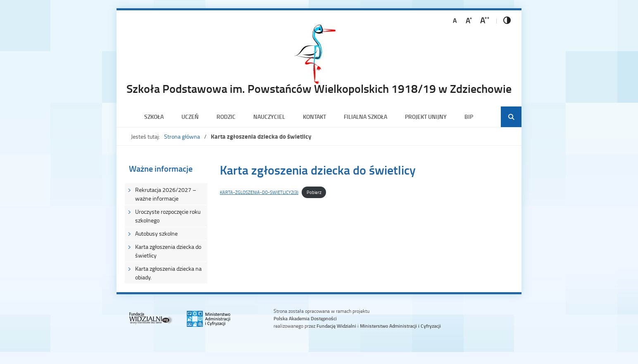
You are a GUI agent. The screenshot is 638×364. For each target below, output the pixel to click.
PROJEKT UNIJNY (426, 117)
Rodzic (226, 117)
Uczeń (190, 117)
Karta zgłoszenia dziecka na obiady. (168, 273)
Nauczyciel (269, 117)
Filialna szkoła (365, 117)
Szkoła (154, 117)
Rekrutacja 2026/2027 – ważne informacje (166, 194)
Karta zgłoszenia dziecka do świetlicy (168, 251)
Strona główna (182, 136)
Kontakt (314, 117)
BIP (469, 117)
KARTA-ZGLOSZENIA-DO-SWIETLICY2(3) (259, 192)
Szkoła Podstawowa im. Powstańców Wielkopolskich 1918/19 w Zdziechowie (319, 88)
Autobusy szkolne (156, 233)
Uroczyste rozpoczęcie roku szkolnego (168, 216)
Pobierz (314, 192)
